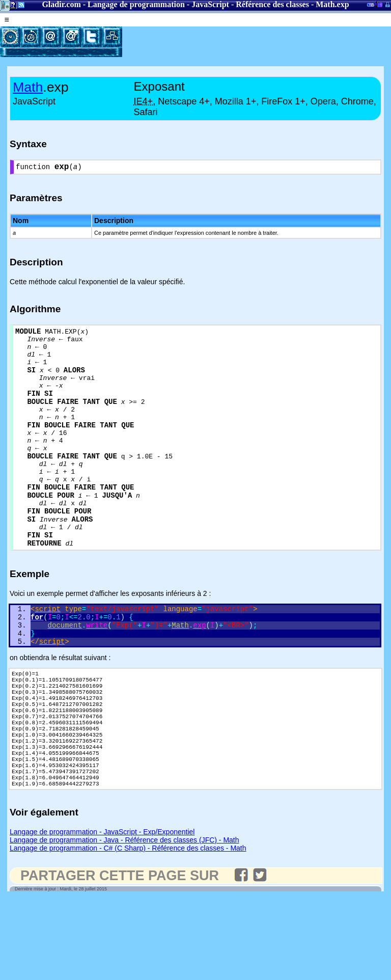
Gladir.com (61, 4)
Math (325, 4)
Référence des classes (272, 4)
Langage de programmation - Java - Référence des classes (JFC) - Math (124, 921)
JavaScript (210, 4)
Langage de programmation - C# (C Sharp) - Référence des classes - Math (128, 930)
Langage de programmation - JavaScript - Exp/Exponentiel (102, 913)
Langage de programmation (136, 4)
